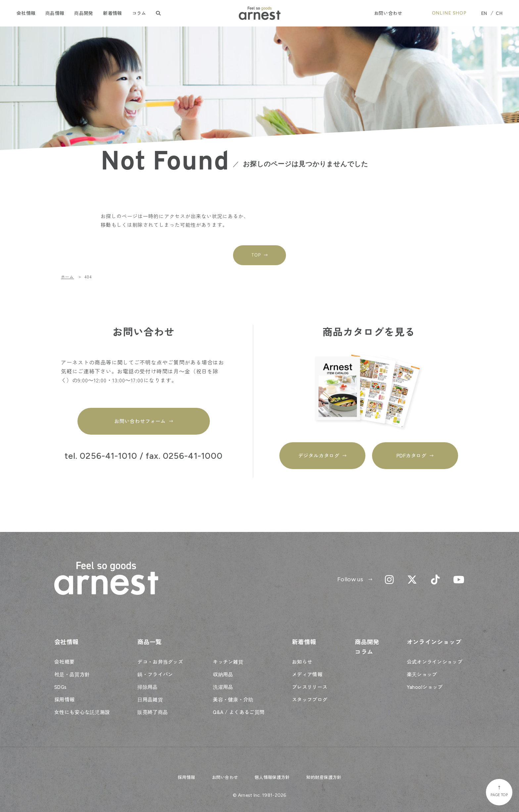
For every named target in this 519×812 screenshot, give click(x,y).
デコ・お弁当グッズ (160, 662)
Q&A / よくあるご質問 (239, 712)
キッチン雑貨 (228, 662)
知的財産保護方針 (324, 777)
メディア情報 (307, 674)
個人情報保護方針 (272, 777)
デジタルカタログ (319, 455)
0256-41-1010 (108, 456)
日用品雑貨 (150, 699)
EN (484, 13)
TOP (256, 255)
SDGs (60, 687)
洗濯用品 (223, 687)
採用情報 (64, 699)
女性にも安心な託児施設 (82, 712)
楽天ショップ (422, 674)
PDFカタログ (412, 455)
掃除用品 (147, 687)
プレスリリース (310, 687)
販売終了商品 (153, 712)
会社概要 (64, 662)
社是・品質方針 (72, 674)
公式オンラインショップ (435, 662)
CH (499, 13)
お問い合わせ (388, 13)
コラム (139, 13)
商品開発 (84, 13)
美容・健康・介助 (233, 699)
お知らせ (302, 662)
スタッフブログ (310, 699)
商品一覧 (149, 642)
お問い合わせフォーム (140, 421)
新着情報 (112, 13)
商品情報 (55, 13)
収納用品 (223, 674)
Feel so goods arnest (260, 13)
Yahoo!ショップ (425, 687)
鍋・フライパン (155, 674)
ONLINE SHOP (449, 13)
